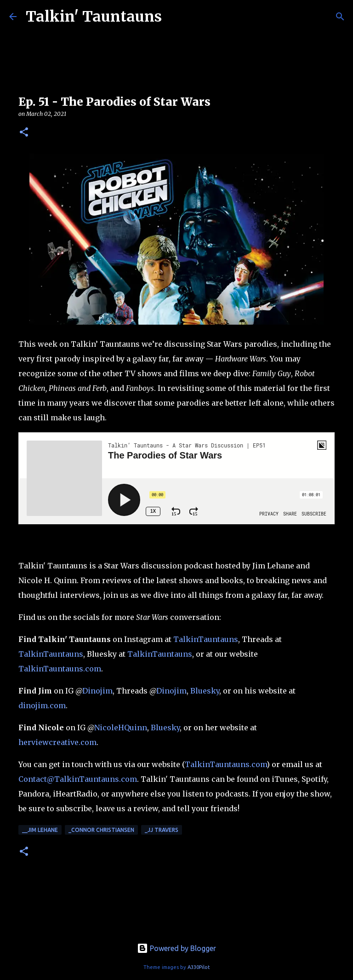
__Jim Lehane (40, 830)
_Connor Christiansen (101, 830)
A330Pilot (199, 967)
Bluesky (205, 691)
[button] (24, 133)
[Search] (340, 17)
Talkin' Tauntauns (94, 17)
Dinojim (97, 691)
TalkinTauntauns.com (60, 669)
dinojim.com (42, 705)
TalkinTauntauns (206, 639)
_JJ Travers (162, 830)
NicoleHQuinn (121, 728)
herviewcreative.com (57, 742)
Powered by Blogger (176, 948)
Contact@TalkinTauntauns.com (78, 779)
